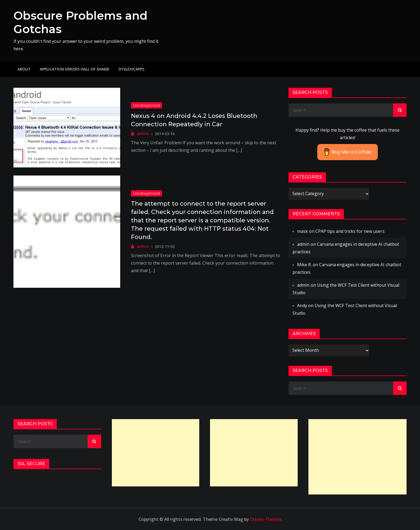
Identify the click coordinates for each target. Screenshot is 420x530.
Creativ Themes (266, 519)
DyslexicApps (131, 69)
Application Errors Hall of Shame (75, 69)
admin (143, 134)
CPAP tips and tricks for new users (350, 231)
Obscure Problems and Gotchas (80, 22)
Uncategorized (146, 105)
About (24, 69)
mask (302, 231)
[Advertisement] (156, 453)
